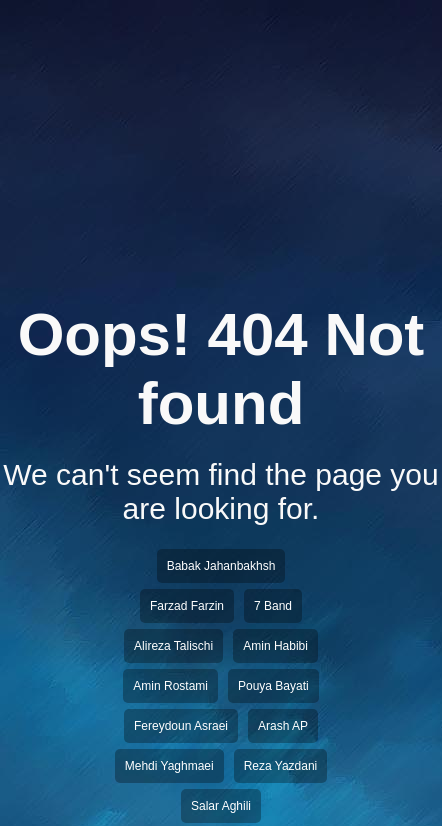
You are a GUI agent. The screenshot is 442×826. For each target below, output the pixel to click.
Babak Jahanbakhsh (221, 566)
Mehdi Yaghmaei (169, 766)
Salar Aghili (221, 806)
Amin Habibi (275, 646)
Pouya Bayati (273, 686)
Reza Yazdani (281, 766)
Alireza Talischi (173, 646)
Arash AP (283, 726)
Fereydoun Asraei (181, 726)
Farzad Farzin (187, 606)
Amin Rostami (170, 686)
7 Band (273, 606)
